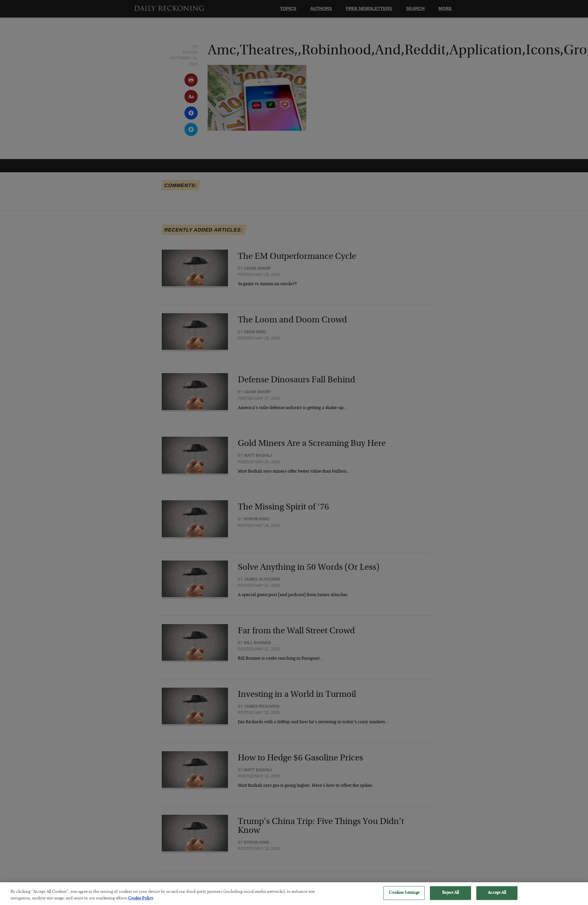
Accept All (497, 898)
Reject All (450, 898)
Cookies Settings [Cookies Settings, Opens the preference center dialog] (404, 898)
